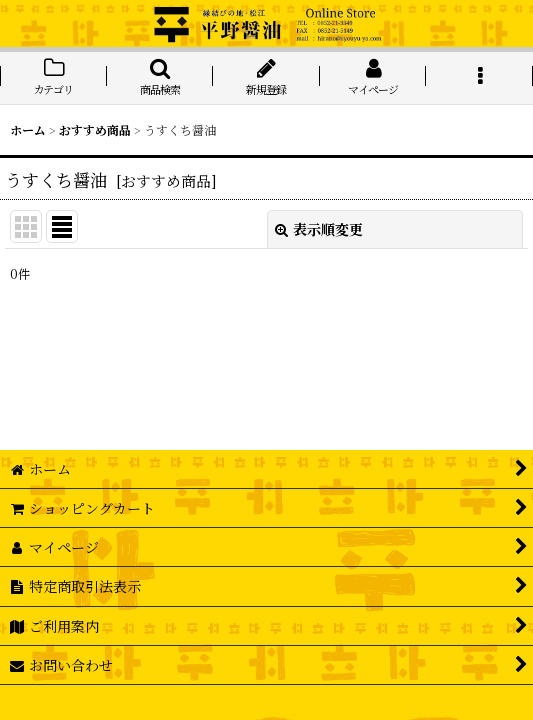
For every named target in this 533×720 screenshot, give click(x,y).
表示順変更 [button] (319, 229)
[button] (160, 78)
